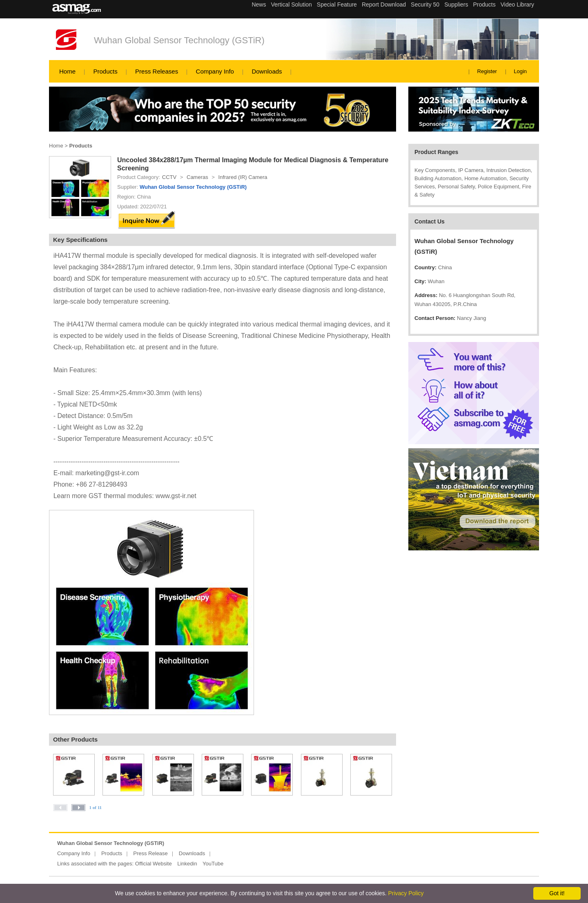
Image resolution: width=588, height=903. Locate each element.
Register (487, 71)
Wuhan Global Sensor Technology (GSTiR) (179, 40)
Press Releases (157, 71)
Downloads (267, 71)
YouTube (213, 864)
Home (67, 71)
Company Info (215, 71)
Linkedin (187, 864)
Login (520, 71)
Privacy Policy (406, 893)
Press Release (150, 853)
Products (105, 71)
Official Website (154, 864)
